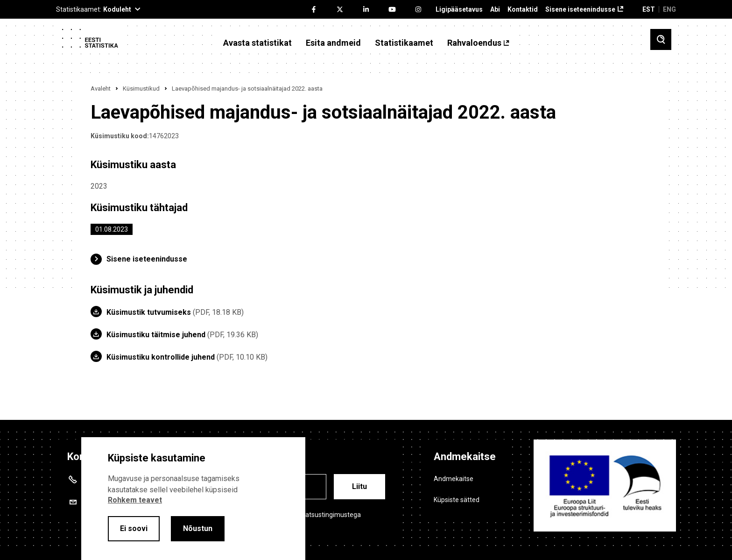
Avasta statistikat (257, 43)
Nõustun (198, 528)
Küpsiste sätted (457, 500)
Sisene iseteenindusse (580, 10)
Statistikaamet (404, 43)
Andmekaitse (454, 479)
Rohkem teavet (135, 500)
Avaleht (101, 89)
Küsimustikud (141, 89)
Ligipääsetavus (459, 10)
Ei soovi (134, 528)
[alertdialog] (193, 499)
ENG (669, 9)
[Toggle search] (661, 39)
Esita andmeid (333, 43)
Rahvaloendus (474, 43)
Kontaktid (523, 10)
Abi (495, 10)
